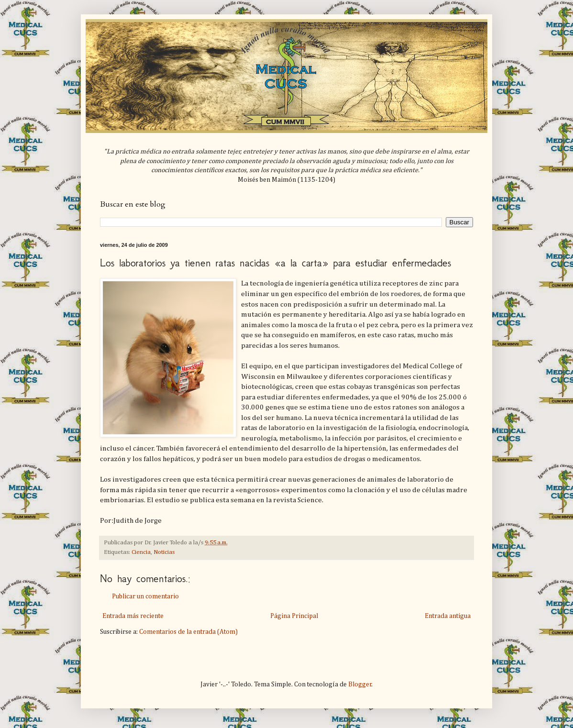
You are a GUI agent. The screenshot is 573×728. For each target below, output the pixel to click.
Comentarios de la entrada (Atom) (188, 632)
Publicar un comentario (145, 596)
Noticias (164, 552)
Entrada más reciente (133, 616)
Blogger (360, 684)
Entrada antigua (448, 616)
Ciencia (141, 552)
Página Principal (294, 616)
